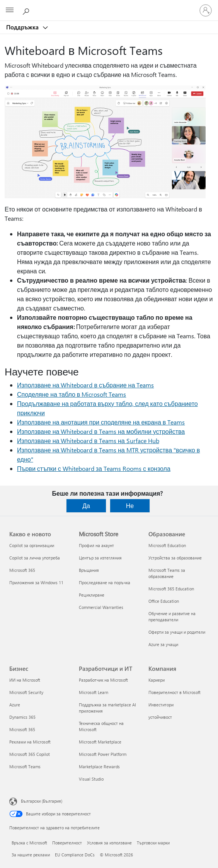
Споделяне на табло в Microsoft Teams (72, 394)
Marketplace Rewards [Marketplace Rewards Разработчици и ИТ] (99, 767)
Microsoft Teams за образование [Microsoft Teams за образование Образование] (167, 573)
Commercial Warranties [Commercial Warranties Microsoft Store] (101, 607)
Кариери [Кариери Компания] (157, 680)
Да (86, 506)
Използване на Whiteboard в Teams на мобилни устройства (101, 431)
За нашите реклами (31, 855)
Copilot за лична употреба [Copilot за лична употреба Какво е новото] (35, 558)
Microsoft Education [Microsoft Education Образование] (167, 545)
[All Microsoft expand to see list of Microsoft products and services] (10, 10)
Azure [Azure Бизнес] (15, 705)
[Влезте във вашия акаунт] (206, 10)
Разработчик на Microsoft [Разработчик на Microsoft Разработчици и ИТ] (103, 680)
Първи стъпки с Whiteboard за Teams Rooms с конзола (94, 468)
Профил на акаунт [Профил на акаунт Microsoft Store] (96, 545)
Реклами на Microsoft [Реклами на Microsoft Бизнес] (30, 742)
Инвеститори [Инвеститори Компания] (161, 705)
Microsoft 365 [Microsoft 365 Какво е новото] (22, 570)
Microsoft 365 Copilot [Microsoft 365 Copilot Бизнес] (30, 754)
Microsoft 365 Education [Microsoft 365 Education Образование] (171, 589)
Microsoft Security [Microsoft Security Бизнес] (26, 692)
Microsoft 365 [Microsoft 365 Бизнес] (22, 729)
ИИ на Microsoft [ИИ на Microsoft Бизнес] (25, 680)
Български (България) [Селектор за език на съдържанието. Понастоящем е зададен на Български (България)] (42, 801)
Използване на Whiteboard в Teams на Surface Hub (88, 441)
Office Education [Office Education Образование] (164, 601)
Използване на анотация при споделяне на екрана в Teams (101, 422)
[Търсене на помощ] (27, 10)
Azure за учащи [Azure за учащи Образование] (163, 644)
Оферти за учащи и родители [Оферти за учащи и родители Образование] (177, 632)
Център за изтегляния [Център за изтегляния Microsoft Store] (100, 558)
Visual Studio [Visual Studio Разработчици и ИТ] (91, 779)
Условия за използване (109, 843)
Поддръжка (23, 27)
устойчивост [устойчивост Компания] (160, 717)
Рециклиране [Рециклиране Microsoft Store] (92, 595)
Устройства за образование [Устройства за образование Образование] (175, 558)
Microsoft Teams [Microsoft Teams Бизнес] (25, 767)
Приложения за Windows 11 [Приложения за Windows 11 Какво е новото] (36, 582)
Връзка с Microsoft (29, 843)
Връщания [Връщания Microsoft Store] (89, 570)
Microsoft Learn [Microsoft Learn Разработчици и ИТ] (94, 692)
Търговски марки (153, 843)
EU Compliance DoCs (75, 855)
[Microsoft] (109, 6)
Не (130, 506)
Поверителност (67, 843)
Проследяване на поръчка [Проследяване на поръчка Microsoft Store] (105, 582)
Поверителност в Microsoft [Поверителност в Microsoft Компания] (175, 692)
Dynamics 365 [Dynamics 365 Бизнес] (22, 717)
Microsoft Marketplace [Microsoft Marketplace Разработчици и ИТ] (100, 742)
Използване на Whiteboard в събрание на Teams (85, 385)
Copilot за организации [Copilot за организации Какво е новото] (32, 545)
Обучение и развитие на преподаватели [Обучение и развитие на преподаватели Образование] (172, 616)
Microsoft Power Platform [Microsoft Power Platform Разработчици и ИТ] (103, 754)
